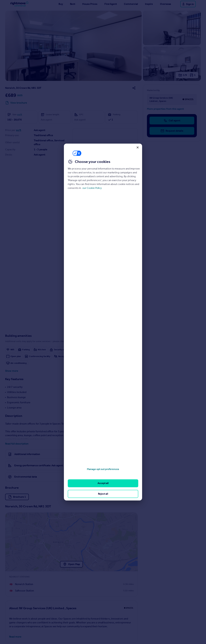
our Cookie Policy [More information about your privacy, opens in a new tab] (92, 188)
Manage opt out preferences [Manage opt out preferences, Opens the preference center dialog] (103, 469)
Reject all (103, 494)
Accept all (103, 483)
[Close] (138, 147)
